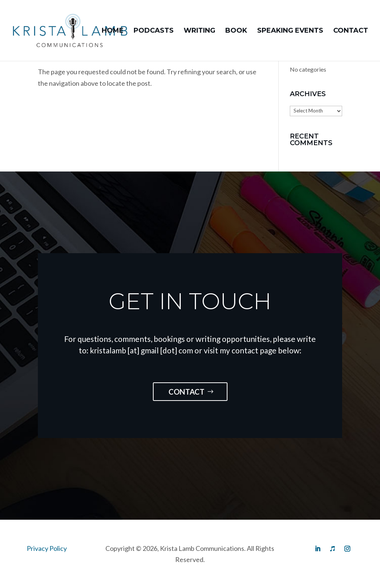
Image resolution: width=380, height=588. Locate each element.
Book (236, 31)
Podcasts (154, 31)
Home (113, 31)
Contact (351, 31)
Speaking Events (290, 31)
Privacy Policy (47, 548)
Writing (199, 31)
